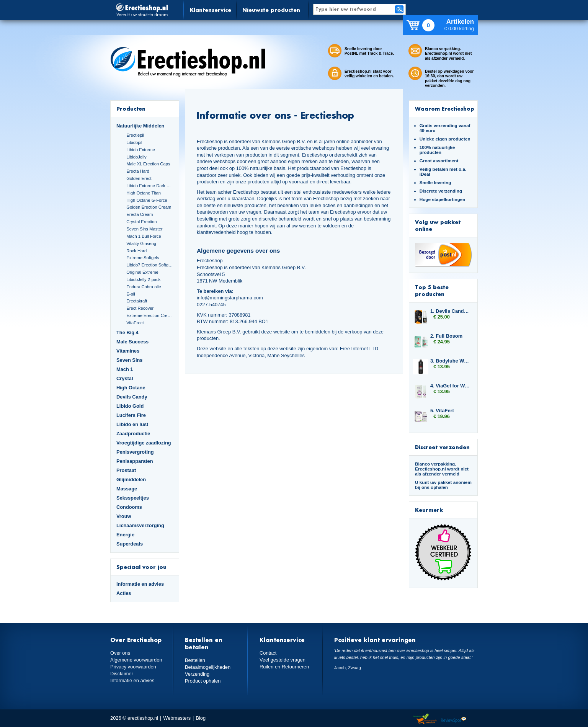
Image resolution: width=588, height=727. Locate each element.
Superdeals (130, 544)
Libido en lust (132, 424)
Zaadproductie (133, 434)
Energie (125, 535)
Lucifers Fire (131, 415)
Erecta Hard (138, 171)
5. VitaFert (442, 411)
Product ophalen (203, 681)
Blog (201, 718)
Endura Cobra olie (144, 287)
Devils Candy (132, 397)
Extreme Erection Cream (150, 315)
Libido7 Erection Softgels (150, 265)
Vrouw (124, 516)
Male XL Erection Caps (148, 164)
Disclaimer (122, 674)
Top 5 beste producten (432, 290)
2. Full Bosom (446, 336)
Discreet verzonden (442, 447)
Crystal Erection (141, 222)
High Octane (131, 388)
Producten (131, 109)
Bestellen (195, 660)
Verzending (197, 674)
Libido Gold (130, 406)
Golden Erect (139, 178)
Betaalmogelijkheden (208, 667)
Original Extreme (142, 272)
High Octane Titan (144, 193)
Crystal (125, 378)
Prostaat (126, 470)
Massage (127, 489)
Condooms (129, 507)
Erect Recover (140, 308)
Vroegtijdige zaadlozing (144, 443)
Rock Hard (136, 251)
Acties (124, 593)
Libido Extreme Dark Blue (150, 186)
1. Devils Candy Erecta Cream (450, 311)
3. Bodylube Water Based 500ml (450, 361)
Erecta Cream (140, 214)
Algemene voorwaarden (136, 660)
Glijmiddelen (131, 479)
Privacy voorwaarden (133, 667)
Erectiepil (135, 135)
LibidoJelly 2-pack (143, 279)
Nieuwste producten (271, 10)
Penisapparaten (135, 461)
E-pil (131, 294)
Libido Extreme (141, 150)
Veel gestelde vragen (283, 660)
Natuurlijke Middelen (140, 126)
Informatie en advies (140, 584)
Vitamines (128, 351)
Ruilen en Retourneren (284, 667)
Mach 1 (125, 369)
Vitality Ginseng (141, 243)
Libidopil (134, 142)
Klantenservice (211, 10)
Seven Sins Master (144, 229)
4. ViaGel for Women (450, 386)
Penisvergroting (135, 452)
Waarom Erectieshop (445, 109)
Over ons (120, 653)
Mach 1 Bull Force (144, 236)
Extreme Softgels (143, 258)
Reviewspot (454, 719)
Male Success (132, 342)
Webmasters (177, 718)
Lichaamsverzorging (140, 525)
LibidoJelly (136, 157)
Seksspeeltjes (133, 498)
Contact (268, 653)
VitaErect (135, 323)
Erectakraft (137, 301)
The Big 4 (127, 332)
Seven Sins (129, 360)
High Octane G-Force (147, 200)
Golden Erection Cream (149, 207)
